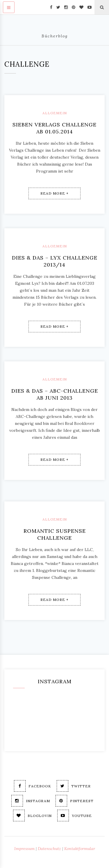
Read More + (54, 193)
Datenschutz (49, 849)
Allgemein (55, 113)
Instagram (31, 801)
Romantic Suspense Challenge (55, 534)
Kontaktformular (80, 849)
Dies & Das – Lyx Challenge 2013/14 (55, 261)
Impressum (24, 849)
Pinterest (75, 801)
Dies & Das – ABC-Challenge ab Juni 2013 (55, 394)
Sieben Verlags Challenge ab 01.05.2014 (54, 128)
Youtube (75, 816)
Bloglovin (32, 816)
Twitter (74, 786)
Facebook (33, 786)
